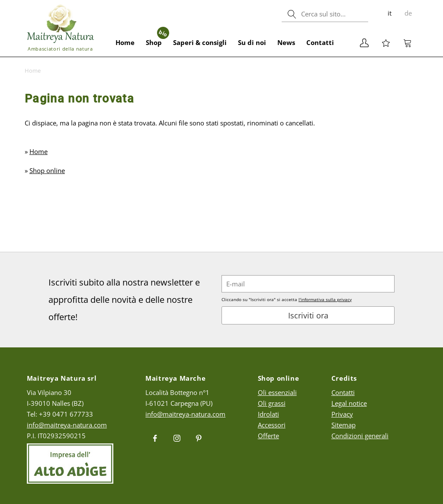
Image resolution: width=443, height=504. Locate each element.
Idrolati (268, 414)
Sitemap (343, 425)
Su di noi (252, 42)
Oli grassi (272, 403)
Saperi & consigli (200, 42)
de (408, 13)
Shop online (47, 170)
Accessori (272, 425)
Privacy (342, 414)
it (390, 13)
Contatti (320, 42)
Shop (157, 38)
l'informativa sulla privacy (325, 299)
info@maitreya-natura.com (67, 425)
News (286, 42)
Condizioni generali (360, 436)
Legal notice (349, 403)
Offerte (268, 436)
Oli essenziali (277, 392)
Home (125, 42)
